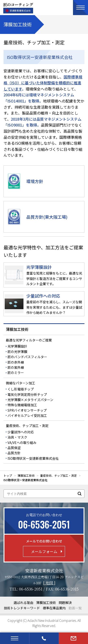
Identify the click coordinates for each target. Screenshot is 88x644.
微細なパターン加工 (21, 383)
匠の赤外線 (16, 362)
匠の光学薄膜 (17, 352)
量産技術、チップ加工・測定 (27, 426)
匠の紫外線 (16, 367)
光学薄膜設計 (17, 346)
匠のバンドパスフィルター (27, 357)
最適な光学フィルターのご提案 (29, 340)
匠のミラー (16, 373)
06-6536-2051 (31, 589)
